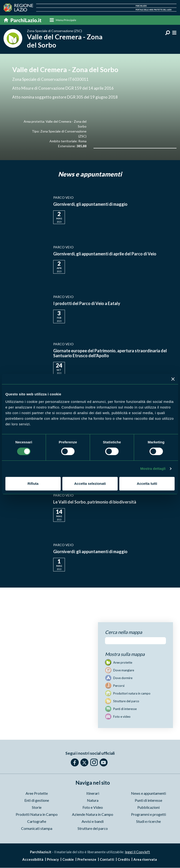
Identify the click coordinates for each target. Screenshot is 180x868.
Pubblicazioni (148, 807)
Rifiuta (33, 484)
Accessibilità (33, 860)
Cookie (68, 860)
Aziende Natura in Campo (93, 815)
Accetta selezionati (90, 484)
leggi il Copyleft (137, 852)
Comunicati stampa (37, 829)
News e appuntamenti (148, 793)
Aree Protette (37, 793)
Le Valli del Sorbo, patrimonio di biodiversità (95, 502)
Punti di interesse (148, 800)
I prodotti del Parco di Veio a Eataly (87, 304)
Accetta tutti (147, 484)
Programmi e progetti (148, 815)
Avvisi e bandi (93, 822)
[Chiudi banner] (173, 379)
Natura (93, 800)
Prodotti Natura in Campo (37, 815)
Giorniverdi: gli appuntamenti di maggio (90, 552)
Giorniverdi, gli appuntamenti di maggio (90, 205)
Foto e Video (93, 807)
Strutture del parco (93, 829)
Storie (37, 807)
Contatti (107, 860)
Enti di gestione (37, 800)
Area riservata (145, 860)
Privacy (53, 860)
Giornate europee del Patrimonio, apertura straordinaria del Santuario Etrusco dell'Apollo (110, 353)
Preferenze (87, 860)
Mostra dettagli (153, 469)
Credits (124, 860)
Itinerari (93, 793)
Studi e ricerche (148, 822)
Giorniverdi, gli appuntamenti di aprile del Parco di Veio (105, 254)
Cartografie (37, 822)
